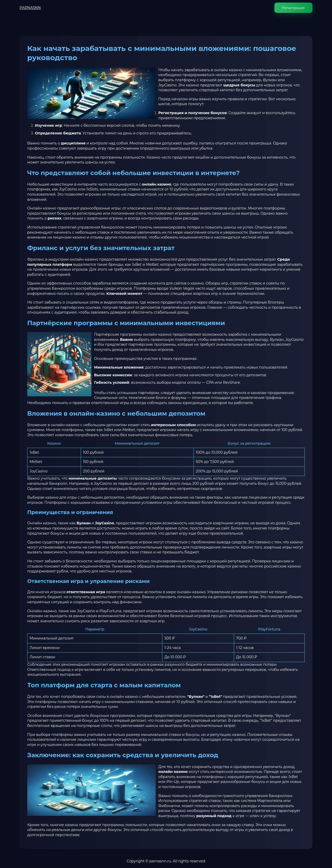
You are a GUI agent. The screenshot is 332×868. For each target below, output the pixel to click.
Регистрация (293, 8)
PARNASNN (30, 8)
